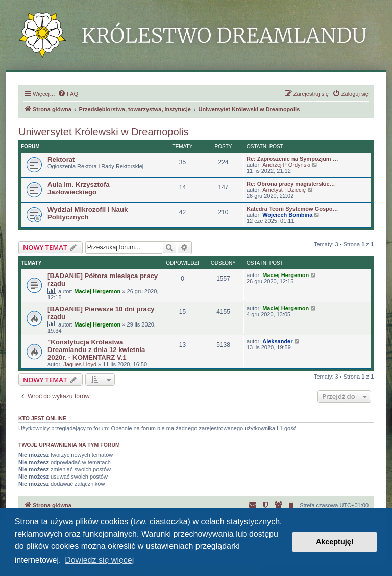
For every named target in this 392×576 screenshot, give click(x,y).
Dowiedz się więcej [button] (99, 560)
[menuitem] (68, 94)
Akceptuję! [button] (335, 542)
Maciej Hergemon (97, 291)
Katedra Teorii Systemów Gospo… (292, 209)
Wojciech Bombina (287, 215)
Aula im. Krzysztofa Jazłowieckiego (79, 188)
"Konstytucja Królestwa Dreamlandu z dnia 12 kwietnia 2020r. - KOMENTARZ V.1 (96, 350)
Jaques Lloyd (80, 364)
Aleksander (277, 341)
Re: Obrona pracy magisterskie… (291, 184)
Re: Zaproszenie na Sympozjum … (292, 159)
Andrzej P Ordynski (286, 165)
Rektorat (61, 159)
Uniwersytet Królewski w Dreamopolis (103, 132)
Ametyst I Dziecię (284, 190)
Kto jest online (42, 418)
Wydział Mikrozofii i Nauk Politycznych (88, 213)
